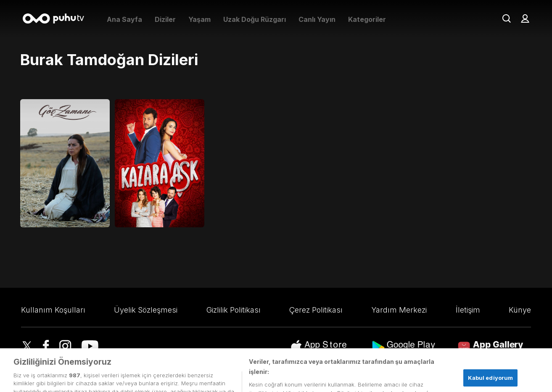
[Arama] (507, 19)
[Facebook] (46, 347)
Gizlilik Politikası (234, 310)
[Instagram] (65, 347)
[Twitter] (27, 347)
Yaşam (199, 19)
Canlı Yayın (317, 19)
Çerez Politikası (316, 310)
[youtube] (90, 347)
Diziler (165, 19)
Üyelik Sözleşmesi (146, 310)
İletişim (468, 310)
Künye (520, 310)
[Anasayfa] (56, 19)
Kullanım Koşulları (53, 310)
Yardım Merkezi (399, 310)
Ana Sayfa (124, 19)
